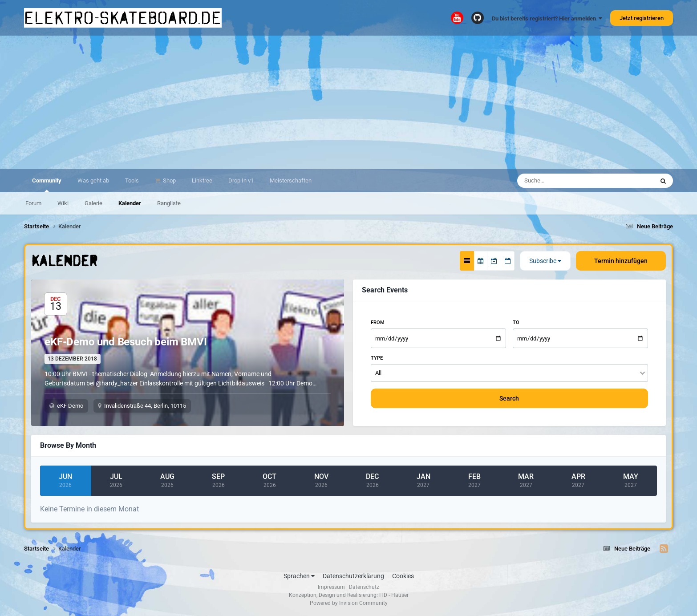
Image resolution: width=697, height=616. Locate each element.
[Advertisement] (348, 102)
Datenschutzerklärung (353, 576)
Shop (169, 180)
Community (47, 185)
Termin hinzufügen (621, 261)
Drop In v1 (241, 180)
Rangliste (169, 203)
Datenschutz (364, 587)
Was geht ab (93, 180)
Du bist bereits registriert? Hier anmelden (547, 18)
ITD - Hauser (394, 595)
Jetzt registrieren (642, 18)
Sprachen (299, 576)
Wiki (63, 203)
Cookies (403, 576)
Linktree (202, 180)
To (516, 322)
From (378, 322)
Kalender (130, 203)
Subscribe (545, 261)
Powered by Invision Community (349, 603)
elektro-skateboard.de (123, 18)
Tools (132, 180)
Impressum (331, 587)
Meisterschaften (291, 180)
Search (509, 398)
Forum (33, 203)
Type (377, 358)
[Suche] (567, 181)
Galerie (93, 203)
